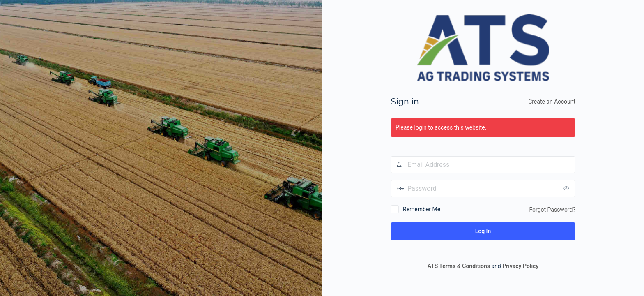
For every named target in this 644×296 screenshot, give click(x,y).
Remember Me (422, 209)
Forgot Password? (552, 210)
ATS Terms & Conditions (459, 266)
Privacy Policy (520, 266)
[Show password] (567, 188)
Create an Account (552, 102)
